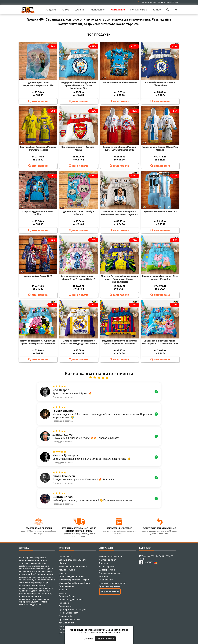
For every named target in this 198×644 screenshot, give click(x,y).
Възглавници (65, 606)
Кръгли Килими (66, 623)
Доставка (104, 563)
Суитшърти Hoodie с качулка (73, 610)
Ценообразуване (107, 570)
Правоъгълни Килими (69, 619)
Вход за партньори (110, 591)
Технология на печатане (111, 557)
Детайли (88, 639)
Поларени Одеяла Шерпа (71, 600)
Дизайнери (64, 629)
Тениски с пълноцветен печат (73, 567)
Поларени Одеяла (68, 596)
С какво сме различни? (110, 573)
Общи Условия (106, 580)
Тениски (63, 590)
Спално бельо (66, 557)
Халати (62, 573)
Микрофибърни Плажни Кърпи (74, 580)
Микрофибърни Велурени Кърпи (75, 583)
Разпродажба (65, 616)
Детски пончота (67, 586)
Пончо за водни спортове (71, 576)
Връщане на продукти (110, 586)
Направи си (64, 603)
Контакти (104, 576)
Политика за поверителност (113, 583)
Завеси (62, 593)
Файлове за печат (108, 560)
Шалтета (63, 563)
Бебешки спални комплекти (72, 560)
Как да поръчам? (107, 567)
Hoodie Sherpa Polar (68, 613)
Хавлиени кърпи (67, 570)
